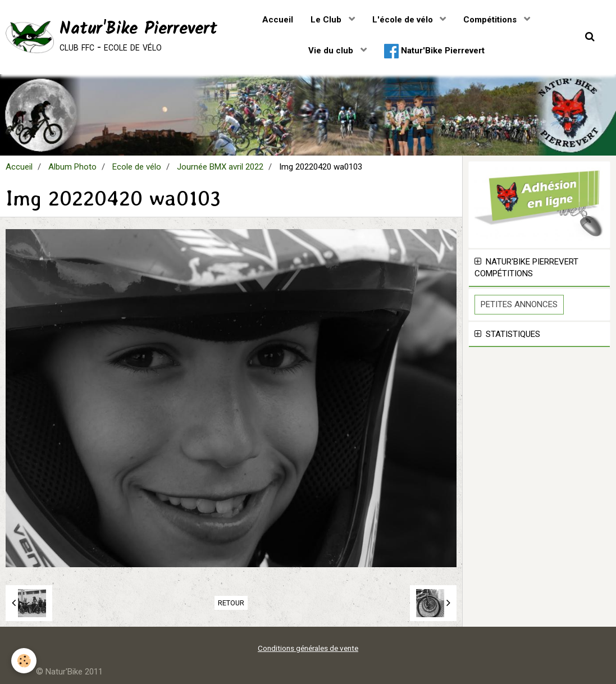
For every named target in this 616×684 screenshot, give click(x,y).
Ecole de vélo (137, 167)
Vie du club (332, 51)
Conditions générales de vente (308, 648)
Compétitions (491, 20)
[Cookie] (24, 661)
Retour (231, 603)
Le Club (327, 20)
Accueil (278, 20)
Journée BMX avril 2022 (220, 167)
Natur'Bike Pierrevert (434, 51)
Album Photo (72, 167)
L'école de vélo (404, 20)
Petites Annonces (519, 304)
